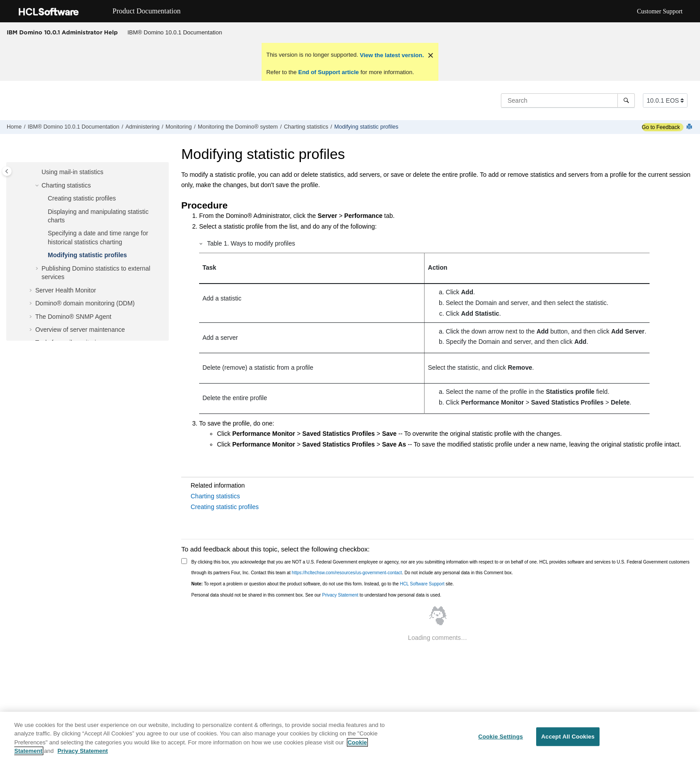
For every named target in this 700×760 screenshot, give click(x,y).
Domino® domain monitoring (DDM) (85, 303)
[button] (38, 172)
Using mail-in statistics (72, 172)
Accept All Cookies (568, 737)
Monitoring (179, 127)
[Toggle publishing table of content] (7, 171)
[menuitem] (175, 33)
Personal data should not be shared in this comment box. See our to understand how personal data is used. (317, 595)
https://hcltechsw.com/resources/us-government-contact (347, 573)
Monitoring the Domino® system (238, 127)
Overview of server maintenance (80, 330)
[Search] (626, 100)
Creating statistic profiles (82, 198)
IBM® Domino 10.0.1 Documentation (175, 32)
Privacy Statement (340, 595)
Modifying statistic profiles (366, 127)
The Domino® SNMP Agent (73, 317)
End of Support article (328, 72)
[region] (350, 736)
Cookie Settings (500, 737)
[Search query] (568, 100)
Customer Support (660, 11)
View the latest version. (391, 55)
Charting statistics (306, 127)
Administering (142, 127)
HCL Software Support (422, 584)
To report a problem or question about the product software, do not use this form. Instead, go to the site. (323, 584)
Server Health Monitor (66, 290)
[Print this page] (690, 127)
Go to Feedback (661, 127)
